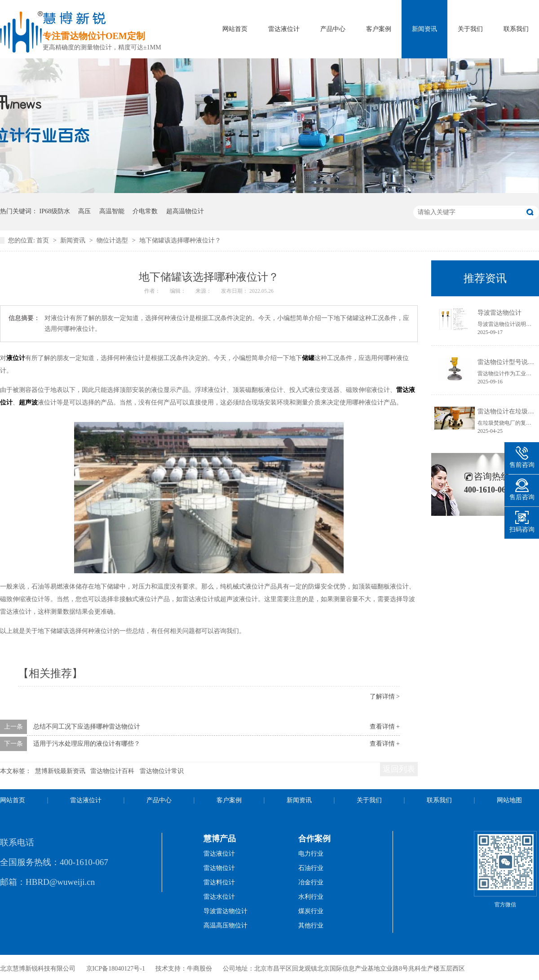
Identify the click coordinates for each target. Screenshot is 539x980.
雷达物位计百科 (112, 771)
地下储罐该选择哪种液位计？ (180, 240)
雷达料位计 (219, 882)
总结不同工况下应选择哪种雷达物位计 (87, 727)
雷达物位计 (219, 868)
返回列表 (399, 769)
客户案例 (379, 29)
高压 (84, 211)
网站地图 (509, 800)
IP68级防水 (55, 211)
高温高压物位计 (225, 925)
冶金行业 (311, 882)
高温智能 (112, 211)
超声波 (28, 402)
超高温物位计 (185, 211)
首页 (44, 240)
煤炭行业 (311, 911)
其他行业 (311, 925)
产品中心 (333, 29)
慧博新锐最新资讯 (60, 771)
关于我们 (470, 29)
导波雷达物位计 (499, 313)
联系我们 (516, 29)
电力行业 (311, 854)
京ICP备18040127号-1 (116, 969)
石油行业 (311, 868)
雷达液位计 (284, 29)
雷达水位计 (219, 897)
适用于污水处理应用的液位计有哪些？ (87, 744)
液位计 (16, 358)
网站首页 (235, 29)
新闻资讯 (424, 29)
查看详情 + (385, 727)
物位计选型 (113, 240)
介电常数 (145, 211)
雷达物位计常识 (162, 771)
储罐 (308, 358)
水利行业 (311, 897)
